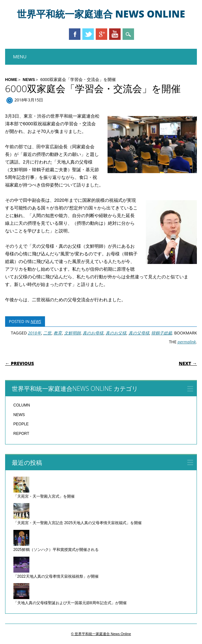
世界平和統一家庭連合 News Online (101, 14)
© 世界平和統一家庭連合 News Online (101, 634)
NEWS (29, 80)
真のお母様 (93, 333)
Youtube (115, 34)
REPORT (21, 434)
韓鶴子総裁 (162, 333)
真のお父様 (116, 333)
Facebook (75, 34)
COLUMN (22, 405)
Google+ (101, 34)
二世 (47, 333)
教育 (58, 333)
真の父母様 (139, 333)
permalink (187, 342)
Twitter (88, 34)
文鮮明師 (72, 333)
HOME (11, 80)
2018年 (34, 333)
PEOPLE (21, 424)
